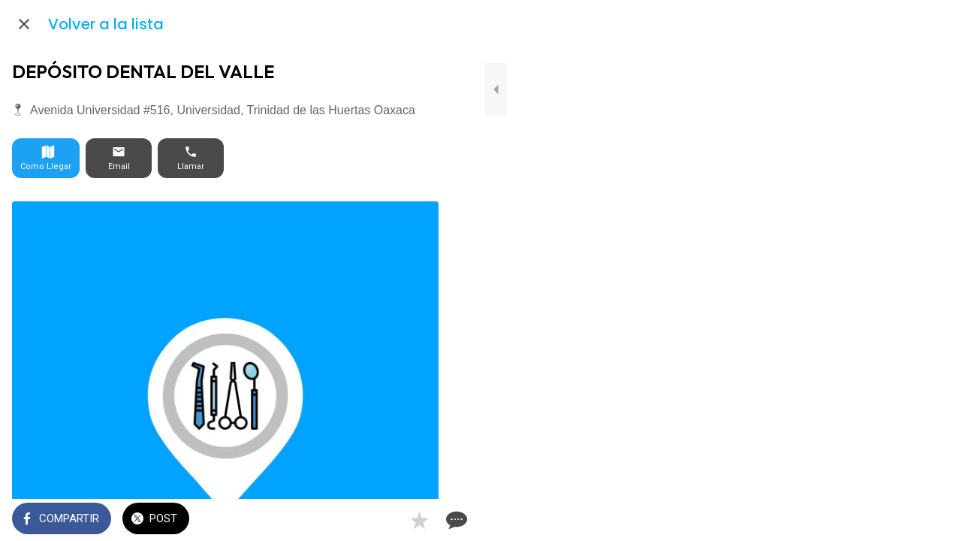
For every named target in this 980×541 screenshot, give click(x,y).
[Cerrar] (24, 24)
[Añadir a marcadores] (384, 520)
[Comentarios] (421, 520)
